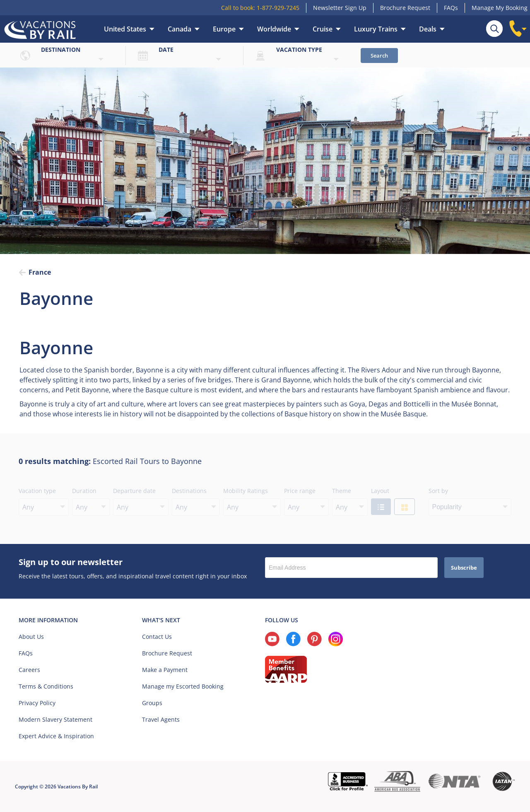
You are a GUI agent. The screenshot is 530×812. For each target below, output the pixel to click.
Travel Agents (161, 719)
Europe (224, 29)
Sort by (438, 491)
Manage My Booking (500, 8)
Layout (380, 491)
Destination (61, 50)
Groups (152, 703)
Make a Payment (165, 670)
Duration (84, 491)
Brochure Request (405, 8)
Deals (428, 29)
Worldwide (274, 29)
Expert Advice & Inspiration (56, 736)
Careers (29, 670)
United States (125, 29)
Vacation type (299, 50)
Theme (342, 491)
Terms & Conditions (46, 686)
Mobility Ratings (246, 491)
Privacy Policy (37, 703)
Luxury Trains (376, 29)
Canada (179, 29)
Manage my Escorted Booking (183, 686)
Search (379, 56)
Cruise (323, 29)
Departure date (134, 491)
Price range (300, 491)
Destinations (189, 491)
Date (166, 50)
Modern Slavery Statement (55, 719)
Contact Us (157, 637)
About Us (31, 637)
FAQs (451, 8)
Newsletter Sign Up (340, 8)
